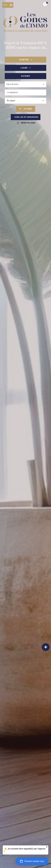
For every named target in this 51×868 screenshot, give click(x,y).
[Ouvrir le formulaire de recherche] (26, 109)
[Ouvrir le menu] (8, 5)
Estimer (26, 76)
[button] (32, 861)
